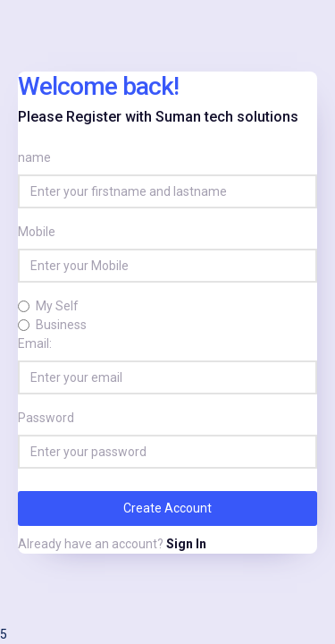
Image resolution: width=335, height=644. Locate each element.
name (34, 157)
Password (46, 418)
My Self (57, 306)
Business (61, 325)
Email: (35, 343)
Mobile (37, 232)
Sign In (186, 544)
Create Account (167, 508)
